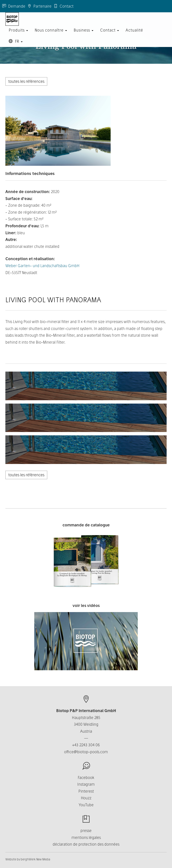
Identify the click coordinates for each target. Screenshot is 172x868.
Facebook (86, 778)
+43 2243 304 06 (86, 745)
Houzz (86, 798)
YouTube (86, 805)
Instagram (86, 784)
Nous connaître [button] (51, 35)
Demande (14, 6)
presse (86, 831)
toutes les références (26, 81)
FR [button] (16, 46)
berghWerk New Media (35, 859)
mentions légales (86, 837)
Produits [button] (18, 35)
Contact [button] (110, 35)
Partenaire (40, 6)
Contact (64, 6)
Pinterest (86, 791)
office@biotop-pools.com (86, 752)
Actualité (134, 35)
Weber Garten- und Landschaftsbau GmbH (42, 266)
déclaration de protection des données (86, 844)
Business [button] (84, 35)
